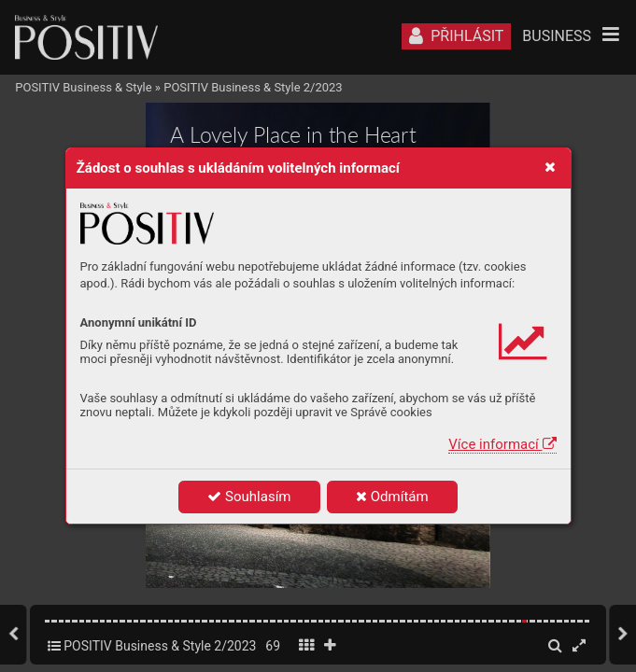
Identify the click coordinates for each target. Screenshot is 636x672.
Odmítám (392, 497)
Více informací (502, 444)
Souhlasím (249, 497)
